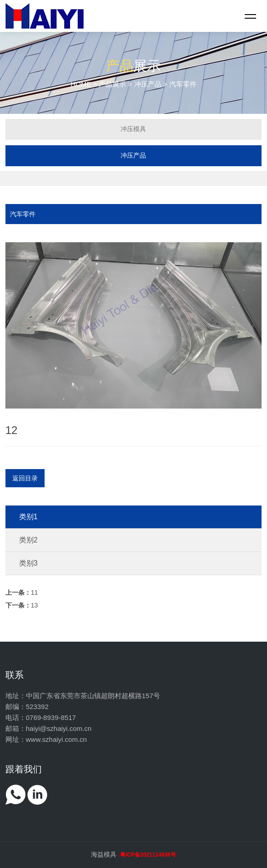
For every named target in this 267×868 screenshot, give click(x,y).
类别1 (28, 517)
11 (22, 592)
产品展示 (112, 84)
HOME (81, 84)
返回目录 (25, 478)
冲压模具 (133, 129)
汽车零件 (23, 214)
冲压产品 (148, 84)
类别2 (28, 540)
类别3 (28, 563)
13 (22, 605)
